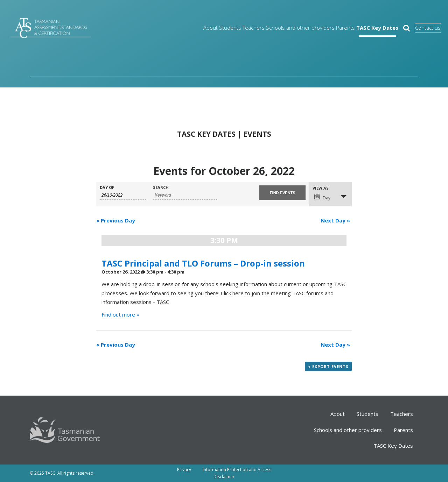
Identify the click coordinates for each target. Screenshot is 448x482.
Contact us (419, 28)
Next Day (335, 220)
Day (322, 197)
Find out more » (120, 314)
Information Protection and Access (237, 470)
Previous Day (116, 220)
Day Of (107, 187)
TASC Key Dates (357, 28)
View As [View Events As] (321, 188)
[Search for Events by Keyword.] (185, 195)
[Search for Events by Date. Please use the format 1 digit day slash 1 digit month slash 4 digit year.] (123, 195)
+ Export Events (328, 366)
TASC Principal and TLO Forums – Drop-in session (203, 263)
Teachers (220, 28)
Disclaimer (224, 477)
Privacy (184, 470)
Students (191, 28)
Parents (320, 28)
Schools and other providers (271, 28)
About (166, 28)
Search (161, 187)
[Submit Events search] (282, 193)
